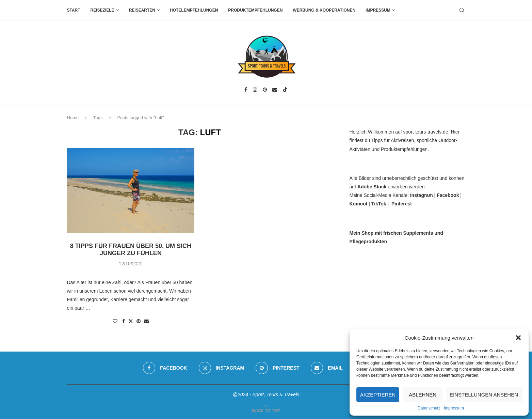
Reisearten (142, 10)
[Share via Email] (146, 321)
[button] (518, 338)
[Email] (275, 90)
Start (74, 10)
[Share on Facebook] (124, 321)
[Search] (462, 10)
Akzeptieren (378, 395)
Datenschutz (429, 408)
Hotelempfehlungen (194, 10)
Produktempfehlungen (255, 10)
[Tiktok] (285, 90)
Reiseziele (102, 10)
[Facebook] (246, 90)
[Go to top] (266, 410)
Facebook (448, 195)
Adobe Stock (372, 187)
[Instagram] (255, 90)
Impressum (454, 408)
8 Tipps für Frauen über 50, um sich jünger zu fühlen (131, 250)
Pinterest (402, 204)
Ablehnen (423, 395)
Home (73, 118)
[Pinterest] (265, 90)
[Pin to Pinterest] (139, 321)
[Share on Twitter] (131, 321)
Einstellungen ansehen (484, 395)
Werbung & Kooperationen (324, 10)
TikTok (379, 204)
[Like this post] (115, 321)
